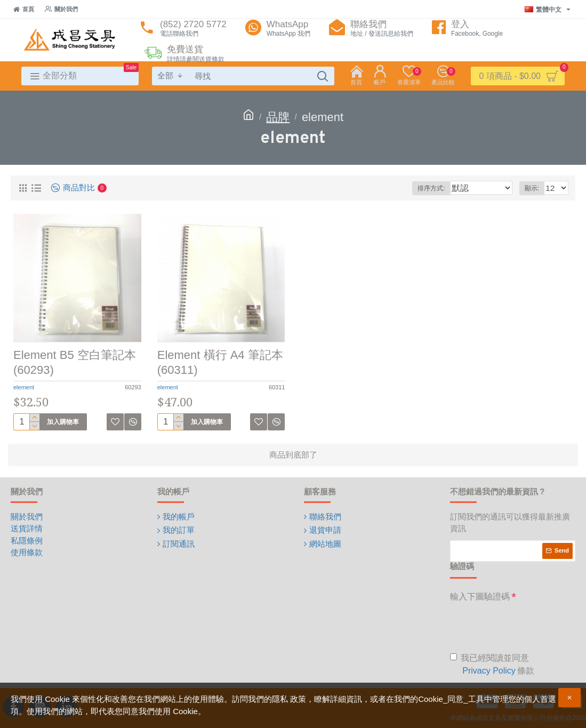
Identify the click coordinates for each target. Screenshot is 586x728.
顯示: (535, 188)
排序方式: (446, 188)
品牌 (278, 117)
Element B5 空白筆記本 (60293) (75, 363)
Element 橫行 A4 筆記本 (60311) (220, 363)
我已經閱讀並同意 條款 (492, 665)
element (24, 387)
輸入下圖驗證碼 (480, 597)
